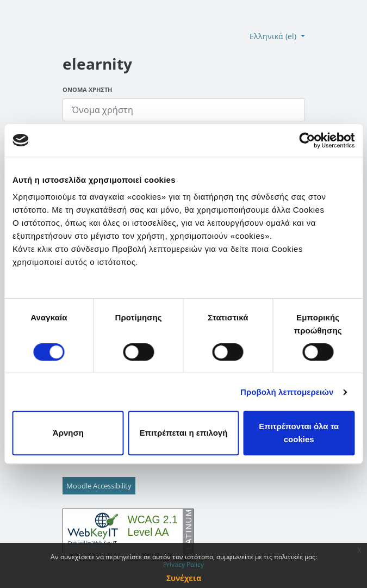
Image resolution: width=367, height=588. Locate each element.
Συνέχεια (184, 578)
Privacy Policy (183, 564)
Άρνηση (68, 433)
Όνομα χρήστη (87, 89)
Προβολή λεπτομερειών (287, 392)
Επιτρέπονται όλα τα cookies (299, 433)
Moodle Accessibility (99, 486)
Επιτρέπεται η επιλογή (184, 433)
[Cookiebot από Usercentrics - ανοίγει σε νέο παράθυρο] (307, 140)
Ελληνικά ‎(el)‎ (274, 36)
